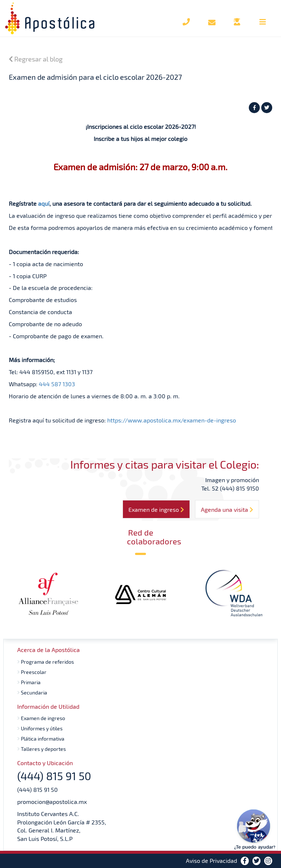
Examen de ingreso (41, 718)
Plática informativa (41, 739)
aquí (44, 203)
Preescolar (32, 672)
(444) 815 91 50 (38, 789)
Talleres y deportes (42, 749)
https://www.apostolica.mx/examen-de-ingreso (172, 420)
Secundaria (32, 692)
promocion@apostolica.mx (52, 802)
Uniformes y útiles (40, 728)
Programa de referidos (46, 662)
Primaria (29, 682)
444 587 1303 (57, 384)
